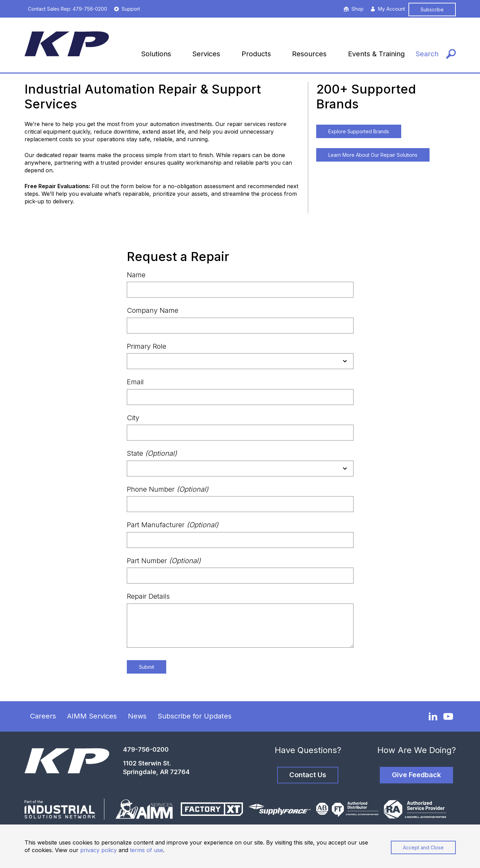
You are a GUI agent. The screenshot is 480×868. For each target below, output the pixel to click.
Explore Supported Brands (359, 131)
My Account (388, 9)
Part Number (164, 561)
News (137, 716)
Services (206, 54)
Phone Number (168, 489)
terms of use (147, 850)
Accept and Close (423, 847)
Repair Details (148, 596)
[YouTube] (448, 716)
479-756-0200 (146, 749)
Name (136, 275)
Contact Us (308, 775)
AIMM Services (92, 716)
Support (127, 9)
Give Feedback (416, 775)
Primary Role (147, 346)
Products (256, 54)
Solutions (156, 54)
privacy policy (98, 850)
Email (135, 382)
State (152, 453)
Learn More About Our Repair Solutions (373, 155)
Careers (43, 716)
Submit (147, 667)
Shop (354, 9)
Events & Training (376, 54)
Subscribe (432, 9)
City (133, 418)
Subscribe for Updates (195, 716)
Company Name (153, 310)
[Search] (436, 54)
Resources (309, 54)
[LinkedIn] (433, 716)
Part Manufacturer (173, 525)
